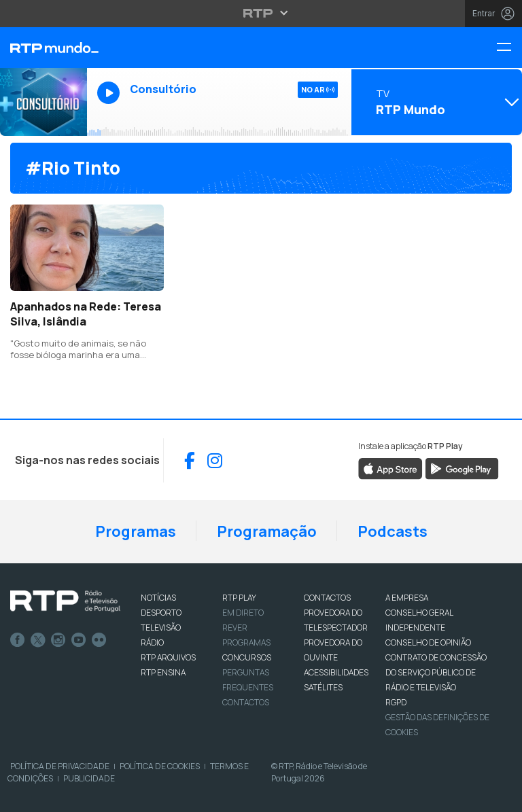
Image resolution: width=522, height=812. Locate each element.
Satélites (323, 687)
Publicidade (89, 778)
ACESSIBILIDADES (336, 672)
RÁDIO (152, 642)
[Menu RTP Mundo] (509, 48)
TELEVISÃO (161, 628)
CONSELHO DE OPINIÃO (428, 642)
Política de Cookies (160, 766)
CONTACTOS (327, 598)
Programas (136, 531)
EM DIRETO (243, 613)
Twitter (38, 640)
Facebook (18, 640)
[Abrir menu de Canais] (435, 102)
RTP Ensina (163, 672)
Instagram (58, 640)
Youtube (79, 640)
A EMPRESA (407, 598)
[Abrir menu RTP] (261, 13)
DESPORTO (161, 613)
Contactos (246, 702)
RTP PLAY (239, 598)
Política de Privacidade (60, 766)
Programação (267, 531)
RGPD (396, 702)
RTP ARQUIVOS (168, 657)
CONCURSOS (247, 657)
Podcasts (393, 531)
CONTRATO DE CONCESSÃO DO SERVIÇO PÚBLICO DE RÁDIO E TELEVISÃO (436, 672)
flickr (99, 640)
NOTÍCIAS (158, 598)
